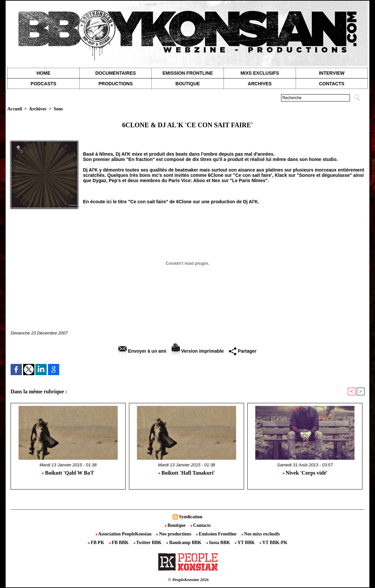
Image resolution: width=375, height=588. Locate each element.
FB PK (97, 543)
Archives (260, 84)
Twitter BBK (148, 543)
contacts (332, 84)
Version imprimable (198, 351)
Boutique (188, 84)
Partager (243, 351)
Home (44, 73)
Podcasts (44, 84)
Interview (332, 73)
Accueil (15, 109)
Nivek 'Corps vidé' (305, 473)
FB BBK (119, 543)
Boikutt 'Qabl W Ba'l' (68, 473)
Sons (58, 109)
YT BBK (245, 543)
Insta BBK (219, 543)
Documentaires (116, 73)
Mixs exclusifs (260, 73)
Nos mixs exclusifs (261, 534)
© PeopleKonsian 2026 (188, 580)
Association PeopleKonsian (124, 534)
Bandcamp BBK (184, 543)
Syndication (191, 517)
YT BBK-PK (273, 543)
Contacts (200, 525)
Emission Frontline (187, 73)
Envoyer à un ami (142, 351)
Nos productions (174, 534)
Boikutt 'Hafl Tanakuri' (187, 473)
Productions (116, 84)
